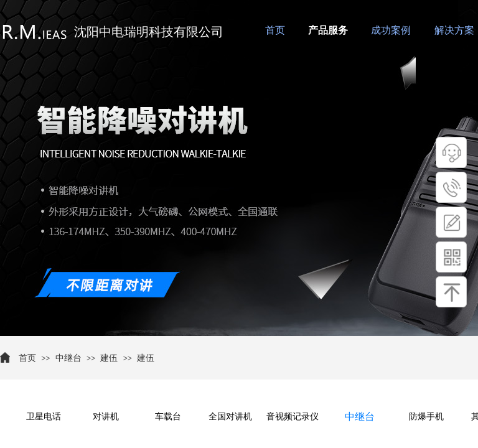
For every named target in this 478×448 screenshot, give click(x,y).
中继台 (68, 358)
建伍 (109, 358)
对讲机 (106, 417)
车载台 (168, 417)
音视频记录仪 (293, 417)
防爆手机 (426, 417)
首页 (27, 358)
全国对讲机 (230, 417)
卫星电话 (44, 417)
